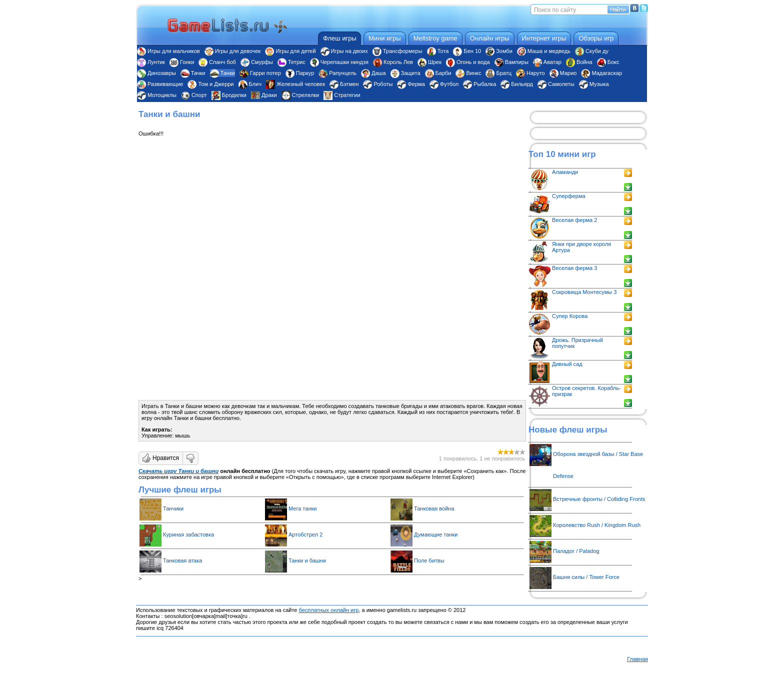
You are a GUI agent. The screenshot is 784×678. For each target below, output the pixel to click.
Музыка (594, 84)
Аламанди (565, 172)
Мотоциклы (157, 95)
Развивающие (160, 84)
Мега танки (302, 508)
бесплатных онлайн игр (328, 610)
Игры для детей (290, 51)
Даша (373, 73)
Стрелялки (300, 95)
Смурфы (257, 62)
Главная (637, 659)
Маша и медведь (544, 51)
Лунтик (151, 62)
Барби (438, 73)
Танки (222, 73)
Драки (264, 95)
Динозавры (156, 73)
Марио (563, 73)
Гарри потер (260, 73)
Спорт (194, 95)
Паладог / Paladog (576, 551)
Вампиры (511, 62)
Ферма (411, 84)
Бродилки (229, 95)
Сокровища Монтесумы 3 (584, 292)
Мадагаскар (601, 73)
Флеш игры (340, 38)
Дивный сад (567, 364)
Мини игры (385, 38)
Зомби (499, 51)
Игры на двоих (344, 51)
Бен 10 (467, 51)
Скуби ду (592, 51)
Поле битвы (429, 560)
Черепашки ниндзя (339, 62)
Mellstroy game (435, 38)
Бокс (608, 62)
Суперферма (569, 196)
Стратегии (342, 95)
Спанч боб (217, 62)
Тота (438, 51)
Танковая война (434, 508)
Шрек (429, 62)
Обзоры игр (596, 38)
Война (579, 62)
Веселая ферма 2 (574, 220)
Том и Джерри (210, 84)
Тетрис (291, 62)
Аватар (547, 62)
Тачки (193, 73)
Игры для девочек (233, 51)
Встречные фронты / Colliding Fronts (599, 499)
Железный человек (295, 84)
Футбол (444, 84)
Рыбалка (479, 84)
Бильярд (517, 84)
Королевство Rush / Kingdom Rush (597, 525)
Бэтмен (344, 84)
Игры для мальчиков (168, 51)
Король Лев (393, 62)
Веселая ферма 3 (574, 268)
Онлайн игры (490, 38)
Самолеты (556, 84)
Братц (498, 73)
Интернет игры (544, 38)
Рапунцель (337, 73)
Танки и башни (307, 560)
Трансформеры (397, 51)
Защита (405, 73)
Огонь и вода (468, 62)
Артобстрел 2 (305, 534)
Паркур (300, 73)
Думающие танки (436, 534)
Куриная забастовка (188, 534)
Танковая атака (182, 560)
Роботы (378, 84)
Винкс (468, 73)
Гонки (182, 62)
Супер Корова (570, 316)
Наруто (530, 73)
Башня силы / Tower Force (586, 577)
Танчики (173, 508)
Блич (250, 84)
